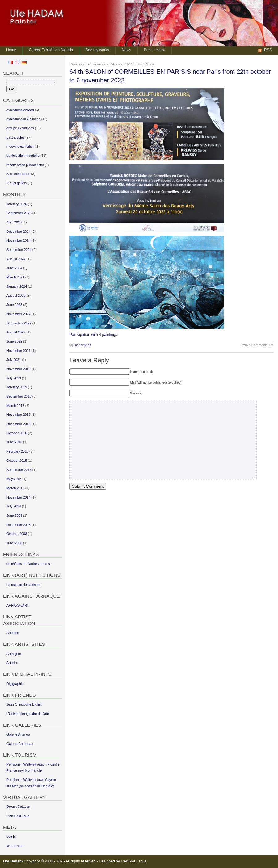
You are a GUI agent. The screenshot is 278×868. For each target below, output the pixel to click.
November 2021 (19, 351)
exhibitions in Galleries (23, 119)
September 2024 (19, 250)
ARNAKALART (18, 605)
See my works (97, 50)
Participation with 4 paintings (93, 335)
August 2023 (16, 295)
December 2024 (19, 232)
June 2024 (14, 268)
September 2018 (19, 396)
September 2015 (19, 470)
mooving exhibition (21, 146)
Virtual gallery (17, 183)
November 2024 (19, 240)
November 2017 (19, 415)
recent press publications (25, 165)
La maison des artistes (23, 585)
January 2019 (17, 387)
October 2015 (17, 461)
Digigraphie (15, 684)
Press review (155, 50)
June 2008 (14, 543)
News (126, 50)
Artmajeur (14, 654)
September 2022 (19, 323)
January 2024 (17, 286)
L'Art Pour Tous (134, 861)
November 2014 (19, 497)
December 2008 (19, 525)
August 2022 (16, 332)
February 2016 (17, 451)
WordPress (15, 846)
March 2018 (15, 406)
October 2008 (17, 534)
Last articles (82, 345)
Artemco (13, 633)
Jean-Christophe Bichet (24, 704)
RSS (268, 50)
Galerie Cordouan (20, 744)
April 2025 (14, 222)
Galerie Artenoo (18, 734)
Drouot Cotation (18, 807)
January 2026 (17, 204)
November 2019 (19, 369)
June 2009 (14, 515)
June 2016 (14, 442)
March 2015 (15, 488)
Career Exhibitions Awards (51, 50)
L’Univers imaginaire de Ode (28, 714)
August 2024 (16, 259)
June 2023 (14, 305)
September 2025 (19, 213)
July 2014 (14, 506)
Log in (11, 837)
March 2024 (15, 277)
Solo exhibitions (18, 174)
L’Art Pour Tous (18, 816)
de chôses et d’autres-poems (28, 564)
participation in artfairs (23, 156)
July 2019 (14, 378)
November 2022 (19, 314)
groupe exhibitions (20, 128)
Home (11, 50)
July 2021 (14, 360)
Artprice (12, 663)
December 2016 (19, 424)
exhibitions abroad (20, 110)
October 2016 (17, 433)
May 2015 (14, 479)
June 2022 (14, 341)
